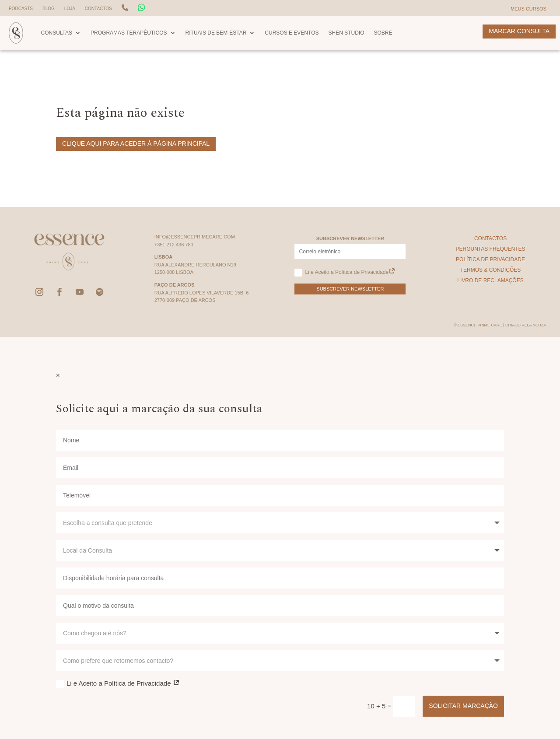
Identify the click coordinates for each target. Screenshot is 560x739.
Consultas (56, 33)
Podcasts (21, 9)
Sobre (383, 33)
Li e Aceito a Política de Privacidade (345, 273)
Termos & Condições (491, 270)
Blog (49, 9)
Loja (70, 9)
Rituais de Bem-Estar (216, 33)
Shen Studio (346, 33)
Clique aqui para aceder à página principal (136, 144)
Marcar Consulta (519, 31)
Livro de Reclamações (490, 280)
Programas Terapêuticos (129, 33)
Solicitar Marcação (463, 706)
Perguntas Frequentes (490, 249)
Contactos (98, 9)
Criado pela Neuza (526, 325)
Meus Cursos (528, 9)
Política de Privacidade (490, 259)
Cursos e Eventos (292, 33)
